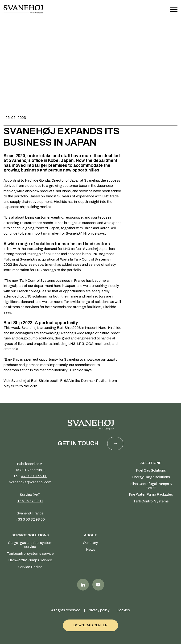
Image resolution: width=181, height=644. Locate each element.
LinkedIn (83, 585)
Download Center (90, 625)
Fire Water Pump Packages (151, 494)
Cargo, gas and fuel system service (30, 545)
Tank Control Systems (151, 501)
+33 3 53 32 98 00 (30, 519)
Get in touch (78, 443)
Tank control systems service (30, 554)
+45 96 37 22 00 (34, 476)
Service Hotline (30, 567)
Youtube (98, 585)
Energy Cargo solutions (151, 477)
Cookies (123, 610)
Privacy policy (99, 610)
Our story (90, 543)
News (91, 550)
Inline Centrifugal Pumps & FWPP (151, 486)
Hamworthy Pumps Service (30, 560)
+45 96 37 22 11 (30, 501)
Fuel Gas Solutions (151, 470)
